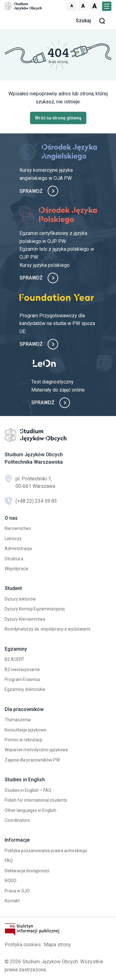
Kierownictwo (18, 528)
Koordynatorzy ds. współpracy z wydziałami (47, 629)
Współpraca (16, 569)
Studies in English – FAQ (28, 790)
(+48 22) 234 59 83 (31, 501)
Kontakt (12, 901)
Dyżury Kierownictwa (25, 619)
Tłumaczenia (18, 720)
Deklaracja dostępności (27, 871)
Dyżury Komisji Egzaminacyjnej (35, 609)
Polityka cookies (23, 945)
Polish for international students (36, 800)
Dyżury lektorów (20, 599)
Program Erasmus (22, 679)
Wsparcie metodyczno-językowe (36, 750)
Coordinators (17, 820)
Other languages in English (30, 810)
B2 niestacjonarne (22, 670)
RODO (11, 881)
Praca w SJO (17, 891)
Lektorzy (13, 539)
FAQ (9, 861)
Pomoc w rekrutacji (23, 740)
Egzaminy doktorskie (25, 689)
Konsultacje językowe (26, 730)
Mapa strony (57, 945)
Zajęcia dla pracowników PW (32, 760)
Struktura (14, 559)
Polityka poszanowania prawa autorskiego (46, 851)
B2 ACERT (15, 659)
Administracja (18, 549)
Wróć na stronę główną (58, 118)
